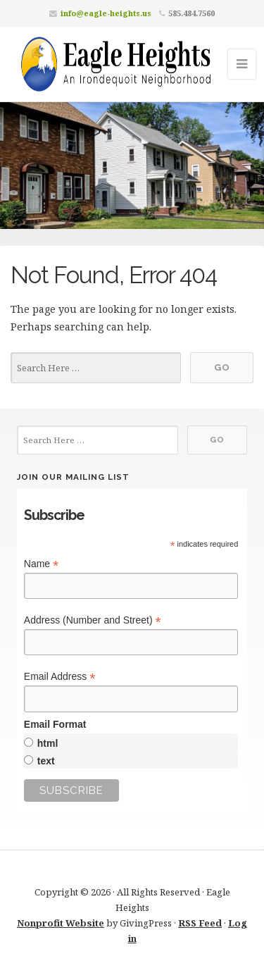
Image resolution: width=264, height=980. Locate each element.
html (48, 743)
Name (41, 564)
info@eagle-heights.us (106, 13)
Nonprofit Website (61, 923)
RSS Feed (200, 923)
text (46, 761)
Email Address (60, 677)
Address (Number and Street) (93, 620)
